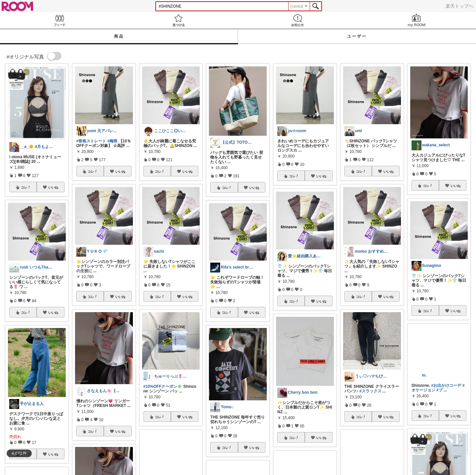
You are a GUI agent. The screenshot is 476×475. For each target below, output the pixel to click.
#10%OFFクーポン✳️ (163, 386)
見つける (178, 20)
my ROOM (416, 20)
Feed (59, 20)
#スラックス (370, 391)
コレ (26, 187)
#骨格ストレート (91, 141)
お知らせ (297, 20)
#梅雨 (113, 141)
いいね (53, 187)
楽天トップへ (459, 6)
